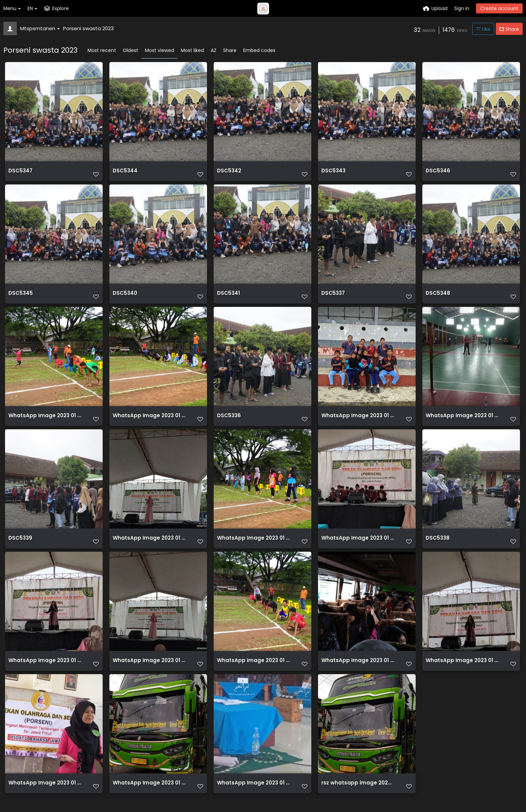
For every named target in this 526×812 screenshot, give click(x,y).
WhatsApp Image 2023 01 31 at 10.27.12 (253, 547)
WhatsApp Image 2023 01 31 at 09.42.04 (462, 422)
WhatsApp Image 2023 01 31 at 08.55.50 (358, 671)
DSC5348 (437, 298)
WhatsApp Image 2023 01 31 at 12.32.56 (45, 795)
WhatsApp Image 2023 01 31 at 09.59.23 (358, 547)
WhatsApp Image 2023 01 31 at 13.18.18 (149, 671)
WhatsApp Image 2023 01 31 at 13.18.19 (462, 671)
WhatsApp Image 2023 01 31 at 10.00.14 (45, 422)
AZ (214, 50)
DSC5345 (20, 298)
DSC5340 (124, 298)
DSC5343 (333, 173)
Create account (499, 8)
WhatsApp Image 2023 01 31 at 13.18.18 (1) (149, 547)
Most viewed (160, 50)
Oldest (130, 50)
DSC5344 (124, 173)
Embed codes (259, 50)
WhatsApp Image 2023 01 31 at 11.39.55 (358, 422)
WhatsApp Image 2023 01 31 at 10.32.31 (149, 422)
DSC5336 (228, 422)
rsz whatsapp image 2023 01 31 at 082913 (358, 795)
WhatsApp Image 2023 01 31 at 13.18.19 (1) (45, 671)
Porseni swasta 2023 (88, 28)
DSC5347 (20, 173)
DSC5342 (228, 173)
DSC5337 (333, 298)
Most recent (102, 50)
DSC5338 (437, 547)
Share (230, 50)
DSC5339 (20, 547)
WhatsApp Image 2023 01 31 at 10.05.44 (253, 671)
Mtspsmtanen (40, 28)
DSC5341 (228, 298)
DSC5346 (437, 173)
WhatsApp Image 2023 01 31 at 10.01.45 (253, 795)
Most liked (192, 50)
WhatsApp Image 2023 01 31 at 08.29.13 (149, 795)
